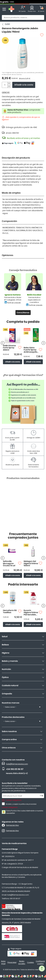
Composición (9, 221)
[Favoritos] (32, 9)
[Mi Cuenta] (22, 9)
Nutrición (6, 669)
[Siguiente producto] (43, 343)
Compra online (9, 740)
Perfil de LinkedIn (14, 303)
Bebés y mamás (10, 661)
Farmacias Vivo (12, 825)
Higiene (6, 653)
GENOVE (6, 92)
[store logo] (11, 9)
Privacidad (12, 963)
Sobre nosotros (9, 731)
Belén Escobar (34, 295)
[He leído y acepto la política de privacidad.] (3, 804)
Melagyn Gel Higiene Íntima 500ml (31, 563)
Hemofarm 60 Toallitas (10, 612)
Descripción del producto (16, 158)
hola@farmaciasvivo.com (17, 764)
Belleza (5, 645)
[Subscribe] (42, 796)
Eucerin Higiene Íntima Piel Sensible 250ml (31, 613)
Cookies (30, 963)
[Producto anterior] (3, 343)
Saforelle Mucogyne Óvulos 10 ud (9, 563)
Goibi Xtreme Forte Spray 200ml (9, 348)
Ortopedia (7, 694)
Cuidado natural (10, 686)
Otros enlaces (9, 748)
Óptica (5, 677)
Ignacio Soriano (13, 295)
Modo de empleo (11, 193)
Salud (5, 637)
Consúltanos (23, 313)
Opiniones (8, 255)
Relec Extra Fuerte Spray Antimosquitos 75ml (31, 350)
